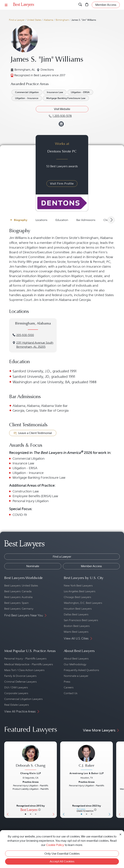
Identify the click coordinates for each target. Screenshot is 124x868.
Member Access (91, 566)
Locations (41, 220)
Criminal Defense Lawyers (20, 682)
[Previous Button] (7, 780)
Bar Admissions (86, 220)
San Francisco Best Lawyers (81, 620)
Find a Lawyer (17, 20)
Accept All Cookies (62, 861)
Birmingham (62, 20)
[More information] (39, 810)
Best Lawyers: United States (21, 586)
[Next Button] (54, 780)
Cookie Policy (55, 845)
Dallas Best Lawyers (76, 614)
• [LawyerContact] (36, 814)
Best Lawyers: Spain (16, 603)
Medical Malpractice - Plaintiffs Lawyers (29, 664)
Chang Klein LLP (31, 773)
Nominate (33, 566)
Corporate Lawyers (16, 693)
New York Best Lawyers (78, 586)
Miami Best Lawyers (76, 632)
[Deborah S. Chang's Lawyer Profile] (31, 758)
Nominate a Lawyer (76, 676)
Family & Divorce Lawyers (20, 676)
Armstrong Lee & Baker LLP (87, 773)
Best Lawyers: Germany (19, 609)
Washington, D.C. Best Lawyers (83, 603)
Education (62, 220)
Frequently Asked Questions (81, 670)
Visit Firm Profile (62, 184)
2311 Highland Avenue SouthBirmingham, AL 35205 (35, 345)
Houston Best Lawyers (78, 609)
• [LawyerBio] (31, 814)
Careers (69, 687)
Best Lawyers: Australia (18, 597)
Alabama (48, 20)
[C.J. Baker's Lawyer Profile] (87, 758)
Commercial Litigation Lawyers (23, 699)
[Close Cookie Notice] (120, 834)
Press (67, 682)
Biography (21, 220)
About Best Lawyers (76, 659)
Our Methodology (75, 664)
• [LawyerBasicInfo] (25, 814)
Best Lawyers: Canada (18, 591)
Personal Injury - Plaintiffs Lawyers (25, 659)
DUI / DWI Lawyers (16, 687)
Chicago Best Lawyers (77, 597)
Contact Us (71, 693)
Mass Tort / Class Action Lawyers (24, 670)
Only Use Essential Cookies (62, 854)
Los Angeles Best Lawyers (80, 591)
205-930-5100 (25, 335)
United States (34, 20)
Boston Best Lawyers (77, 626)
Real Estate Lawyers (17, 705)
